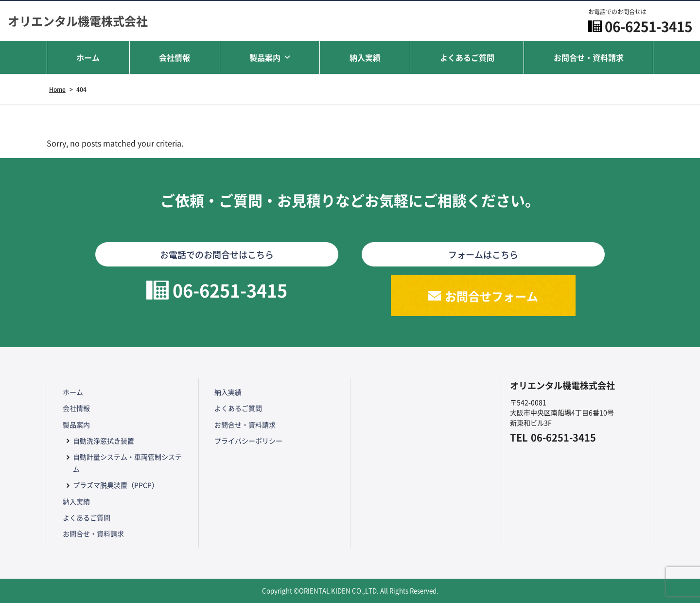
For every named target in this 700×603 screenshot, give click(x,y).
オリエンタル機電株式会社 (78, 21)
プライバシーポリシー (248, 441)
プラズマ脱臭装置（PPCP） (116, 485)
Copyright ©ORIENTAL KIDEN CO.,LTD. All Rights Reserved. (350, 591)
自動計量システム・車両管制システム (127, 463)
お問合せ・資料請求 (589, 57)
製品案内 (265, 57)
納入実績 (365, 57)
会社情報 (175, 57)
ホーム (88, 57)
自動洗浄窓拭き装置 (104, 441)
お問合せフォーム (491, 296)
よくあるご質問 (467, 57)
